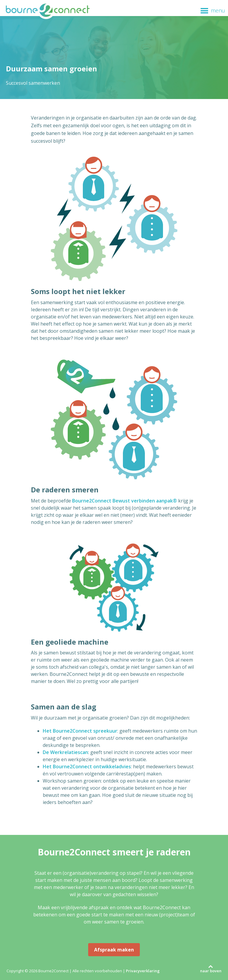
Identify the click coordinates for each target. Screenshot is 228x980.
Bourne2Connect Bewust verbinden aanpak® (125, 501)
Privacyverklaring (143, 971)
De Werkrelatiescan (65, 752)
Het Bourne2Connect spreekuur (80, 731)
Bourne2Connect (47, 11)
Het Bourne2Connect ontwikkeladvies (87, 767)
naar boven (211, 971)
